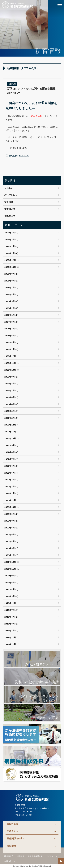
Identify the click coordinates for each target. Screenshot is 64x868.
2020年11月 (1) (12, 569)
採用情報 (9, 202)
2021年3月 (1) (11, 548)
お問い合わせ (10, 861)
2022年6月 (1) (11, 466)
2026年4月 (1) (11, 233)
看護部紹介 (9, 856)
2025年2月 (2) (11, 308)
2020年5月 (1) (11, 583)
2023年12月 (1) (12, 356)
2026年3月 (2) (11, 240)
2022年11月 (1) (12, 432)
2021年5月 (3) (11, 534)
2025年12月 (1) (12, 260)
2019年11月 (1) (12, 603)
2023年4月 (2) (11, 404)
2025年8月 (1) (11, 281)
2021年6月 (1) (11, 528)
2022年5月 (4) (11, 473)
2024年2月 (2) (11, 349)
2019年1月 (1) (11, 631)
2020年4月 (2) (11, 589)
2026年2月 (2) (11, 246)
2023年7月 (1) (11, 390)
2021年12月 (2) (12, 500)
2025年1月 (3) (11, 315)
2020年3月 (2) (11, 596)
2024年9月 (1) (11, 322)
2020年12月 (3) (12, 562)
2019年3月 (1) (11, 624)
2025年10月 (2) (12, 267)
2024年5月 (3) (11, 336)
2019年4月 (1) (11, 617)
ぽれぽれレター (12, 195)
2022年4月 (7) (11, 480)
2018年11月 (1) (12, 637)
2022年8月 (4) (11, 452)
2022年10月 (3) (12, 438)
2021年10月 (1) (12, 507)
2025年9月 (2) (11, 274)
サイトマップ (52, 856)
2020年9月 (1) (11, 576)
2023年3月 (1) (11, 411)
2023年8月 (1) (11, 384)
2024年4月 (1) (11, 342)
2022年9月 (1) (11, 445)
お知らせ (9, 188)
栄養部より (10, 209)
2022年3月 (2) (11, 487)
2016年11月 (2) (12, 644)
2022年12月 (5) (12, 425)
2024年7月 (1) (11, 329)
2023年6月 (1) (11, 397)
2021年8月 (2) (11, 521)
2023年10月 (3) (12, 370)
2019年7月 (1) (11, 610)
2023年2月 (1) (11, 418)
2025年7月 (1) (11, 288)
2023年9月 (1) (11, 377)
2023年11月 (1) (12, 363)
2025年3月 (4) (11, 301)
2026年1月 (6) (11, 253)
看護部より (10, 216)
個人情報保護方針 (35, 856)
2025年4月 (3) (11, 294)
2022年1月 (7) (11, 493)
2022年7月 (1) (11, 459)
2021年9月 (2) (11, 514)
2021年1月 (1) (11, 555)
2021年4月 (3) (11, 541)
